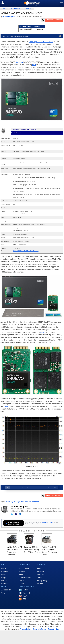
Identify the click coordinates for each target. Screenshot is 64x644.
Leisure (22, 581)
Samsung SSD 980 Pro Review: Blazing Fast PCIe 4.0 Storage (32, 550)
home (4, 9)
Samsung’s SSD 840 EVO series (41, 42)
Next (55, 488)
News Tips (40, 575)
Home (4, 568)
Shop (3, 593)
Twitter (25, 590)
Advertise (40, 571)
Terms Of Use (53, 629)
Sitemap (4, 584)
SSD (34, 65)
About (39, 568)
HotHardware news (47, 522)
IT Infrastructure (25, 578)
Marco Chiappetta (19, 507)
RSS (25, 599)
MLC (7, 406)
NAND (43, 332)
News (3, 575)
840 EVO (35, 502)
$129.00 (40, 30)
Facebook (26, 593)
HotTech (40, 584)
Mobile (21, 575)
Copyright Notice (39, 629)
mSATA (28, 502)
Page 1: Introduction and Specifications (32, 36)
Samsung (19, 62)
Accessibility (6, 590)
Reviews (5, 571)
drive (23, 502)
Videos (22, 584)
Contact (39, 578)
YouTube (26, 596)
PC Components (16, 9)
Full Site (4, 581)
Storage (29, 9)
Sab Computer (25, 30)
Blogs (3, 578)
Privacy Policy (42, 581)
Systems (22, 571)
